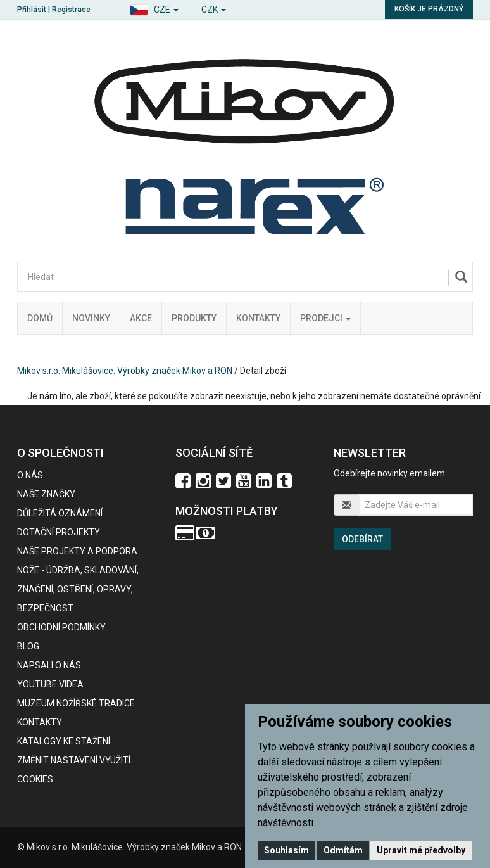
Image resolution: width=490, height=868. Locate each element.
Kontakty (258, 318)
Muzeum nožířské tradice (76, 703)
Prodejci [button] (325, 318)
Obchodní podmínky (61, 627)
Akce (141, 318)
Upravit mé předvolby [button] (421, 850)
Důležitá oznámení (60, 513)
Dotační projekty (59, 532)
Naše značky (46, 494)
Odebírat (362, 539)
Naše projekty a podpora (77, 551)
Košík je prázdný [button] (429, 9)
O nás (30, 475)
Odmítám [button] (343, 850)
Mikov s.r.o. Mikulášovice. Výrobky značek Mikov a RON (125, 371)
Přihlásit (32, 10)
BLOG (28, 646)
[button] (154, 8)
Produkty (194, 318)
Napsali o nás (49, 665)
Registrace (71, 10)
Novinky (91, 318)
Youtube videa (50, 684)
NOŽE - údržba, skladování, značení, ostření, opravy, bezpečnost (78, 589)
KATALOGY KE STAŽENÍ (64, 741)
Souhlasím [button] (286, 850)
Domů (40, 318)
